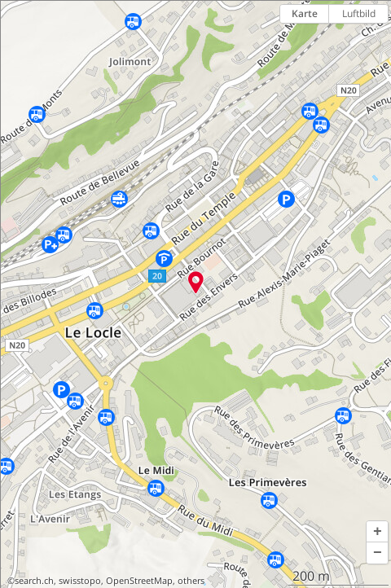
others (191, 581)
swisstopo (80, 581)
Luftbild (359, 13)
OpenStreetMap (139, 581)
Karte (305, 13)
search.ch (34, 581)
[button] (377, 532)
